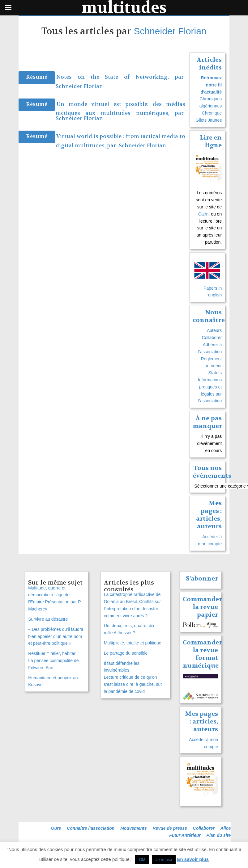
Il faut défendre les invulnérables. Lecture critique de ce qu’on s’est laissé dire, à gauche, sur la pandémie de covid (133, 677)
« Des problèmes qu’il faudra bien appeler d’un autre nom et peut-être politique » (56, 636)
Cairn (203, 214)
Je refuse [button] (164, 860)
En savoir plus (193, 859)
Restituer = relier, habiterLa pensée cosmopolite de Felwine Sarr (54, 660)
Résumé (37, 77)
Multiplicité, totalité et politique (133, 643)
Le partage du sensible (126, 653)
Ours (56, 828)
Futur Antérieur (185, 835)
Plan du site (219, 835)
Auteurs (214, 330)
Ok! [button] (142, 860)
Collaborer (212, 338)
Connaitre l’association (91, 828)
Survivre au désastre (48, 619)
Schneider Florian (170, 31)
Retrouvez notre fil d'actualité (211, 85)
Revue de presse (170, 828)
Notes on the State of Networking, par (120, 77)
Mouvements (134, 828)
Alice (226, 828)
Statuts (215, 373)
